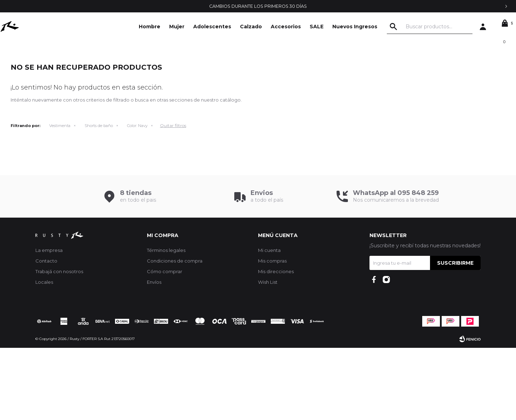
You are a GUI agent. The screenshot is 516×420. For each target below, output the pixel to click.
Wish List (268, 354)
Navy (137, 198)
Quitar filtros (173, 198)
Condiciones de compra (175, 333)
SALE (317, 27)
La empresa (49, 322)
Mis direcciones (276, 344)
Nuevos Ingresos (355, 27)
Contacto (46, 333)
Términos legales (166, 322)
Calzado (251, 27)
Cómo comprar (165, 344)
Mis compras (272, 333)
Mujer (177, 27)
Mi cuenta (269, 322)
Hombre (150, 27)
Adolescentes (212, 27)
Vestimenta (60, 198)
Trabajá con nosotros (59, 344)
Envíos (154, 354)
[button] (409, 27)
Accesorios (286, 27)
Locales (44, 354)
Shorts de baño (99, 198)
